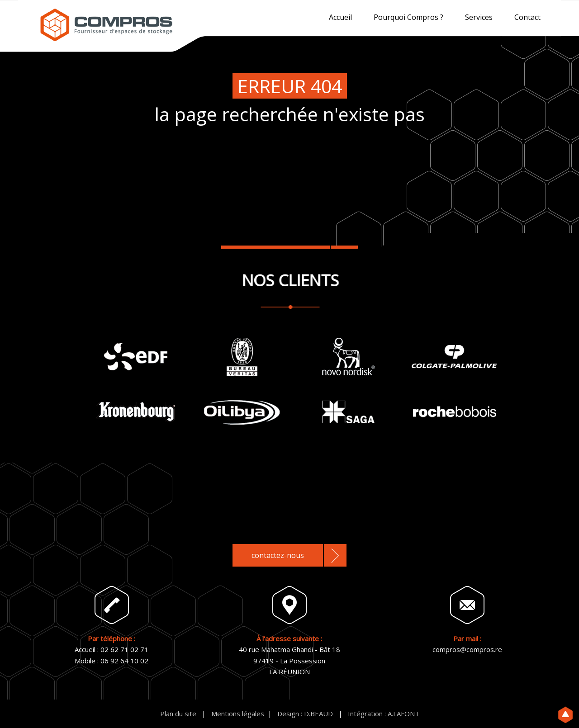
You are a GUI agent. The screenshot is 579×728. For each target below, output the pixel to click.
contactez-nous (278, 555)
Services (479, 17)
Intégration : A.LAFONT (384, 714)
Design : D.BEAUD (305, 714)
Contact (527, 17)
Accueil (340, 17)
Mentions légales (238, 714)
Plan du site (178, 714)
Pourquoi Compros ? (408, 17)
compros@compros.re (467, 649)
